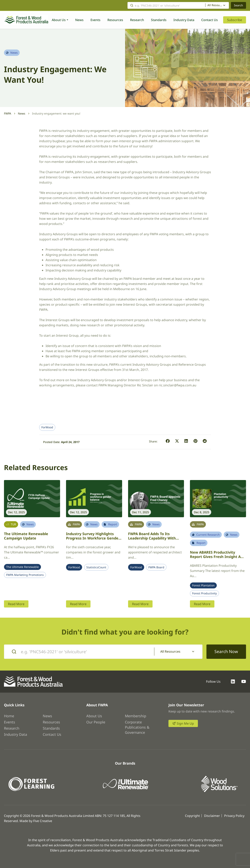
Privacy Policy (234, 816)
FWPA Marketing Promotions (25, 575)
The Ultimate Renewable (22, 567)
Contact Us (210, 20)
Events (95, 20)
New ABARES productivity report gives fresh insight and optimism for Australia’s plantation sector (218, 559)
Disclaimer (212, 816)
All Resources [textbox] (215, 5)
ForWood (47, 427)
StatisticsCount (96, 567)
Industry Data (184, 20)
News (79, 20)
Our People (96, 722)
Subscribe (235, 20)
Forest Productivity (204, 593)
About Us (59, 20)
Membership (136, 716)
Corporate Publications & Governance (137, 727)
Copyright (192, 816)
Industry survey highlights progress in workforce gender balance (93, 538)
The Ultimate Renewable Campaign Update (26, 536)
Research (137, 20)
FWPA (8, 113)
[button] (168, 441)
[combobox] (217, 5)
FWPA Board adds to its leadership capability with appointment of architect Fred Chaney (156, 540)
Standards (159, 20)
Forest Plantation (203, 585)
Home (9, 716)
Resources (115, 20)
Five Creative (43, 821)
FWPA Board (156, 567)
